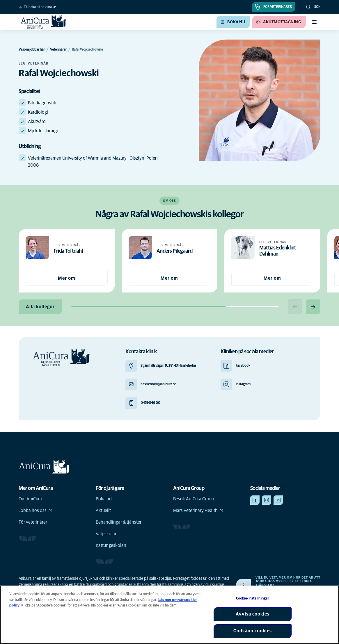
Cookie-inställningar (253, 598)
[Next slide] (313, 307)
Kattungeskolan (111, 545)
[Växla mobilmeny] (314, 22)
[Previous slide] (295, 307)
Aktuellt (103, 511)
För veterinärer (33, 522)
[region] (169, 615)
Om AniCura (30, 499)
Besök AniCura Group (194, 499)
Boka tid (104, 499)
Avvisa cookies (253, 614)
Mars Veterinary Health (198, 511)
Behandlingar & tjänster (119, 522)
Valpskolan (107, 534)
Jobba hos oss (36, 511)
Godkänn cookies (253, 631)
